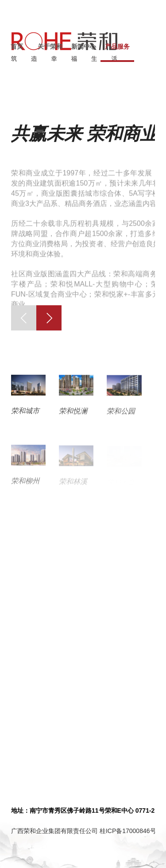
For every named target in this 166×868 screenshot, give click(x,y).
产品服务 (117, 46)
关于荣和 (50, 46)
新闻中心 (84, 46)
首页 (17, 46)
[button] (24, 318)
